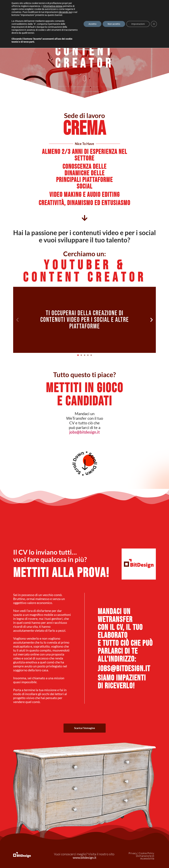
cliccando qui (65, 12)
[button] (17, 320)
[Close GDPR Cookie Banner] (154, 24)
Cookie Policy (146, 853)
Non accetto (114, 24)
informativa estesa (53, 6)
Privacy (133, 853)
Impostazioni (138, 24)
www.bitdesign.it (84, 857)
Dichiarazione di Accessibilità (145, 857)
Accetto (92, 24)
